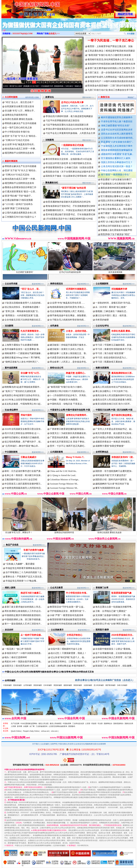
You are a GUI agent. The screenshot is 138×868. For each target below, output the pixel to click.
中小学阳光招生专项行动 (17, 132)
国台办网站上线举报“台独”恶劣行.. (113, 619)
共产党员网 (15, 724)
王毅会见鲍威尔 (28, 457)
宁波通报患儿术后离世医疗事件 (117, 146)
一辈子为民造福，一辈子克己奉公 (111, 40)
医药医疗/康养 (102, 630)
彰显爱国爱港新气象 (122, 593)
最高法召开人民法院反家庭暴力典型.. (114, 400)
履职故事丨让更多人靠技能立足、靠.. (68, 353)
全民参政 (54, 326)
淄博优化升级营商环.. (77, 415)
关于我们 (36, 744)
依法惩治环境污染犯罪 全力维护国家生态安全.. (69, 163)
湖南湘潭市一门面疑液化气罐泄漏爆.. (23, 353)
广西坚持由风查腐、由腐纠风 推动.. (68, 437)
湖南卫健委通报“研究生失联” (115, 126)
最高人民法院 (44, 724)
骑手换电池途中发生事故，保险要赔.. (68, 315)
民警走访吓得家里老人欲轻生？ (116, 228)
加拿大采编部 (122, 685)
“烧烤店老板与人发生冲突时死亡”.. (22, 362)
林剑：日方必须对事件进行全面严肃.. (23, 471)
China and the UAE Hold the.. (63, 471)
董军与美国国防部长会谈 (108, 488)
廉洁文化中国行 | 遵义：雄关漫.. (111, 315)
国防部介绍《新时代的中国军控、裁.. (114, 480)
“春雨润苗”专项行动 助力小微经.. (66, 387)
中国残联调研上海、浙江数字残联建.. (23, 619)
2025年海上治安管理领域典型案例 (21, 400)
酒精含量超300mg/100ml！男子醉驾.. (23, 358)
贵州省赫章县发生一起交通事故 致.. (22, 349)
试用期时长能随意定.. (77, 289)
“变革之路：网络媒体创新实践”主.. (22, 311)
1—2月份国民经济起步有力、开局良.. (68, 395)
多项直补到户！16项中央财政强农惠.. (23, 653)
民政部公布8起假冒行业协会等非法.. (23, 395)
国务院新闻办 (118, 724)
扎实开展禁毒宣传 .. (30, 331)
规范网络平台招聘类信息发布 (19, 153)
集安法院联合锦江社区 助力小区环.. (113, 404)
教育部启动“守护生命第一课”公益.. (67, 607)
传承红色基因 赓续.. (121, 331)
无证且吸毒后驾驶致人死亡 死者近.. (68, 311)
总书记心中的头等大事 (72, 102)
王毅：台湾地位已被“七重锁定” (111, 611)
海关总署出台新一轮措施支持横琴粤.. (114, 607)
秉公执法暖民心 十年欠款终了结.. (112, 391)
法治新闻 (9, 326)
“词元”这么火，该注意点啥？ (19, 102)
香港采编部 (17, 685)
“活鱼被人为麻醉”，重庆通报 (20, 564)
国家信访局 (129, 724)
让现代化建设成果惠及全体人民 (21, 213)
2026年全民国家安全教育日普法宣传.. (23, 429)
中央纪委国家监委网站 (29, 724)
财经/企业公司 (57, 368)
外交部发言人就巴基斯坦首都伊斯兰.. (23, 484)
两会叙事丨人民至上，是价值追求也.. (68, 362)
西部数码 (72, 726)
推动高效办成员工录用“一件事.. (20, 149)
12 (68, 82)
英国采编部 (58, 685)
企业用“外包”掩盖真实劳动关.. (20, 144)
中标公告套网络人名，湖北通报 (117, 170)
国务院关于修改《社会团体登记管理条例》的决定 (70, 176)
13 (72, 82)
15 (80, 82)
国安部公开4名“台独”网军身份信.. (112, 624)
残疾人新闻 (10, 588)
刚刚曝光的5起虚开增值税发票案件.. (23, 387)
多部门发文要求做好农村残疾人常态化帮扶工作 (111, 68)
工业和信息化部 (78, 724)
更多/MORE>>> (88, 97)
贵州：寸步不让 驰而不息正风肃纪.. (68, 446)
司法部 (100, 724)
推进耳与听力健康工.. (31, 593)
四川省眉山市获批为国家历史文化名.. (114, 437)
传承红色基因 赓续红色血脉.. (19, 119)
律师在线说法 (56, 284)
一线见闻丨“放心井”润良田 (18, 649)
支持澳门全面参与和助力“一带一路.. (113, 615)
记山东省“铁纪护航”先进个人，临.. (68, 657)
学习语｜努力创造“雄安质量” (110, 353)
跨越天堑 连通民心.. (76, 373)
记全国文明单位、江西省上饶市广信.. (69, 662)
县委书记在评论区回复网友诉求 (117, 130)
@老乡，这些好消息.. (77, 331)
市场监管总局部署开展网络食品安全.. (24, 568)
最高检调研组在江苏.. (122, 373)
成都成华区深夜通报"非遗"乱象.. (117, 154)
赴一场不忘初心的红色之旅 (18, 128)
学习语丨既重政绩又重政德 (109, 362)
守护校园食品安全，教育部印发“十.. (68, 611)
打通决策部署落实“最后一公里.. (20, 192)
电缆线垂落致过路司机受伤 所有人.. (68, 307)
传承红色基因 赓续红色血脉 (115, 531)
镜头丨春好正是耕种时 (16, 657)
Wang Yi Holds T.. (75, 457)
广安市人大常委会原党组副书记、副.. (114, 429)
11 (64, 82)
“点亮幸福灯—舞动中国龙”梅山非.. (22, 446)
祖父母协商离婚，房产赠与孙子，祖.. (23, 442)
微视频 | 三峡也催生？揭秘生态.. (111, 311)
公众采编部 (45, 744)
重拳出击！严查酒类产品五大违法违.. (24, 577)
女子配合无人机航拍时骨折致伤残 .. (68, 320)
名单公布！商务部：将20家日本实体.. (23, 475)
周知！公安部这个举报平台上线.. (117, 220)
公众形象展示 (57, 630)
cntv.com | (55, 731)
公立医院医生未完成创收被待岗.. (117, 138)
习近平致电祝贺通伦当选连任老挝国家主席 (67, 125)
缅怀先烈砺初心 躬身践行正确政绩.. (22, 437)
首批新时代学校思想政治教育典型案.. (68, 624)
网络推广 (131, 97)
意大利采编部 (99, 685)
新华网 (20, 726)
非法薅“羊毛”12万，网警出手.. (20, 111)
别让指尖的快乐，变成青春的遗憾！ (23, 307)
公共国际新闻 (56, 452)
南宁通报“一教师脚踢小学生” (115, 175)
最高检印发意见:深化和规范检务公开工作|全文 (111, 59)
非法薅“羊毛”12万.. (30, 373)
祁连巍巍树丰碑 (119, 289)
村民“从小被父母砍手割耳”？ (115, 224)
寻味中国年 (26, 415)
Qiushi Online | (16, 731)
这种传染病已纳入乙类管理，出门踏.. (114, 657)
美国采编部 (38, 685)
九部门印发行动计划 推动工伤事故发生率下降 (110, 90)
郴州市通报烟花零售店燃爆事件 (117, 117)
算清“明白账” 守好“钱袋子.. (18, 196)
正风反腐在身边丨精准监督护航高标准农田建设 (111, 51)
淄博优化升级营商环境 (16, 115)
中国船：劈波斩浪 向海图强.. (64, 400)
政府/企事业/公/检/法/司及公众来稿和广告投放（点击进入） (105, 680)
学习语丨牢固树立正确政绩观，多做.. (114, 345)
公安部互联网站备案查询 (58, 726)
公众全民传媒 (11, 284)
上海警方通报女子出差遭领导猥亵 (21, 345)
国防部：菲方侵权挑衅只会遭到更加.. (114, 471)
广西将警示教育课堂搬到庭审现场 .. (68, 429)
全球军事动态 (102, 452)
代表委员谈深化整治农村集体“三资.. (68, 358)
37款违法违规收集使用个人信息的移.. (23, 303)
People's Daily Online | (32, 731)
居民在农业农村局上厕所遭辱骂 (117, 134)
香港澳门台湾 (102, 588)
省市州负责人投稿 (32, 97)
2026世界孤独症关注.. (122, 635)
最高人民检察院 (56, 724)
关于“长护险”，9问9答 (106, 662)
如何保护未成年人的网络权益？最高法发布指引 (111, 77)
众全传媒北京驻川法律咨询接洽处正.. (23, 320)
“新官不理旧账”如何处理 (74, 188)
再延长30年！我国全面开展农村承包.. (23, 662)
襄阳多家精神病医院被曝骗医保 (117, 150)
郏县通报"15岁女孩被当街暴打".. (117, 142)
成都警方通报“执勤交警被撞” (110, 446)
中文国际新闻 (11, 452)
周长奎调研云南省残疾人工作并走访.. (23, 611)
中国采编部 (7, 685)
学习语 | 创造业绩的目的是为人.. (111, 358)
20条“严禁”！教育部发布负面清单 (67, 615)
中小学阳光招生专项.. (77, 593)
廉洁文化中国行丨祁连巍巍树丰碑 (44, 86)
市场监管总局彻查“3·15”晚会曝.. (21, 581)
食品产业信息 (12, 545)
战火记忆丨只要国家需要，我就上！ (69, 653)
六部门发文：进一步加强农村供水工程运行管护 (111, 73)
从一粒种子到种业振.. (31, 635)
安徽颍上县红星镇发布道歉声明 (116, 232)
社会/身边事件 (11, 410)
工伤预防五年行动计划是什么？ (21, 217)
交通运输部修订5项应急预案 (19, 200)
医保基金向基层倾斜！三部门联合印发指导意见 (111, 86)
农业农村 (9, 630)
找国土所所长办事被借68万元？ (117, 162)
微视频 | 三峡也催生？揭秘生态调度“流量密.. (78, 86)
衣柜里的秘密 (102, 320)
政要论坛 (50, 97)
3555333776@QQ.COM (22, 34)
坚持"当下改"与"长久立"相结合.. (21, 136)
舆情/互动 (105, 97)
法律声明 (54, 744)
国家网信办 (108, 724)
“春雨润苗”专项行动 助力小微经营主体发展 (109, 55)
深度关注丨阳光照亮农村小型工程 (21, 666)
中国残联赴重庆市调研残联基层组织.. (23, 615)
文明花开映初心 (74, 635)
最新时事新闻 (11, 161)
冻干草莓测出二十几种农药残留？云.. (24, 572)
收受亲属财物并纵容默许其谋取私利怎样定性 (68, 202)
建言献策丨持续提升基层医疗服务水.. (68, 345)
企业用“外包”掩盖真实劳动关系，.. (67, 303)
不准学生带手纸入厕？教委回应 (117, 121)
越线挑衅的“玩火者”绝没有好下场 (112, 484)
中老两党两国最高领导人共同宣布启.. (23, 488)
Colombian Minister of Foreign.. (64, 480)
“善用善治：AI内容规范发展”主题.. (22, 315)
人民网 (13, 726)
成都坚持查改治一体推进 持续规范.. (113, 442)
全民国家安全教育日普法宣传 (19, 106)
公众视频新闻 (102, 284)
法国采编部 (88, 685)
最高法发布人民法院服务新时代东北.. (114, 395)
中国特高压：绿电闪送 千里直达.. (66, 404)
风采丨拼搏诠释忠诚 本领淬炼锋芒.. (68, 666)
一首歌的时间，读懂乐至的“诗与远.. (113, 303)
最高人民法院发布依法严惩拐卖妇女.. (114, 387)
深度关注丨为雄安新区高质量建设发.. (68, 433)
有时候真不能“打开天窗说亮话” (111, 475)
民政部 (94, 724)
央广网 (32, 726)
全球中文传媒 (25, 8)
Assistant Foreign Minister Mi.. (64, 484)
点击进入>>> (54, 34)
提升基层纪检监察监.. (122, 415)
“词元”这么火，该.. (30, 289)
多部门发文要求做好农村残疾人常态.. (23, 607)
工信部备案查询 (42, 726)
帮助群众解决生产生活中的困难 (21, 123)
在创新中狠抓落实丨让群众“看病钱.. (113, 649)
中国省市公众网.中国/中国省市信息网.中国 (70, 410)
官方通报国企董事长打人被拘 (116, 158)
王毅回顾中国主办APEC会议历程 (21, 480)
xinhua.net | (45, 731)
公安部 (88, 724)
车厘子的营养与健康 (34, 550)
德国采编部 (68, 685)
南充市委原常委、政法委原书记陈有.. (114, 433)
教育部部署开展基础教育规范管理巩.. (68, 619)
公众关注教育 (56, 588)
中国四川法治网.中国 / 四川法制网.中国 (114, 410)
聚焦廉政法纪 (52, 183)
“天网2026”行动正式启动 (17, 140)
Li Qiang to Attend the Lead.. (63, 475)
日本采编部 (48, 685)
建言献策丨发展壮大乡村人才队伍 (67, 349)
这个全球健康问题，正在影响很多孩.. (114, 653)
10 (61, 82)
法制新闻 (50, 140)
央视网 (26, 726)
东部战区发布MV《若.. (123, 457)
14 (76, 82)
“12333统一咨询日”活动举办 (19, 204)
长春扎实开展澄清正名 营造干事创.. (68, 442)
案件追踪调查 (11, 368)
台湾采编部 (28, 685)
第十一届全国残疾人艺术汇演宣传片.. (23, 624)
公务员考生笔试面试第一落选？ (117, 166)
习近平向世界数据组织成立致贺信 (63, 120)
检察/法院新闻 (102, 368)
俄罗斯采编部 (110, 685)
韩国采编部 (78, 685)
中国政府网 (67, 724)
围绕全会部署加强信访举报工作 (21, 187)
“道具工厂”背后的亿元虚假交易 (20, 391)
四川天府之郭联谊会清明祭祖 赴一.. (22, 433)
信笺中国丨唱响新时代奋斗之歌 (66, 649)
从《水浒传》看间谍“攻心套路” (14, 86)
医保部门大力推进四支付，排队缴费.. (114, 666)
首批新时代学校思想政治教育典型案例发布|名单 (111, 64)
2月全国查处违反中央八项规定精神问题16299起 (69, 219)
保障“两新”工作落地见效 (17, 208)
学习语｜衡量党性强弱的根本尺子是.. (114, 349)
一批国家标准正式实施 (72, 145)
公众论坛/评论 (102, 326)
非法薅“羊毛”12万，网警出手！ (24, 531)
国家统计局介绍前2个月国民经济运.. (68, 391)
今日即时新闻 (11, 97)
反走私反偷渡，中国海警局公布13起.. (23, 404)
